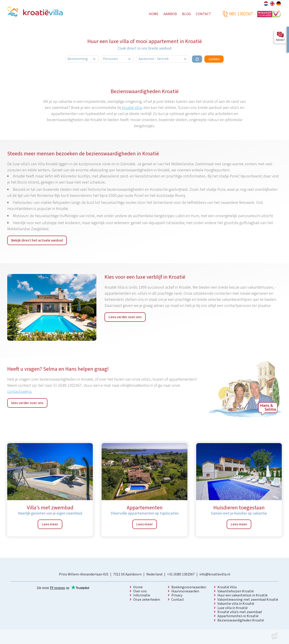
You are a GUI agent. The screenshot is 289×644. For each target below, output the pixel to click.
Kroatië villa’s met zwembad (240, 612)
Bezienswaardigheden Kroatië (241, 620)
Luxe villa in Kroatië (233, 608)
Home (138, 587)
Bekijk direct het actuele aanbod (37, 240)
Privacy (177, 595)
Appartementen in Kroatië (238, 616)
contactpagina (19, 392)
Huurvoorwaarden (185, 591)
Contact (178, 600)
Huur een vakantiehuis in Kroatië (242, 595)
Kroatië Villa (132, 108)
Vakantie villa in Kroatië (236, 604)
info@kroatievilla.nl (215, 574)
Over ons (140, 591)
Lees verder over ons (125, 317)
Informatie (142, 595)
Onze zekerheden (147, 600)
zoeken (214, 59)
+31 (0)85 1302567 (181, 574)
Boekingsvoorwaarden (189, 587)
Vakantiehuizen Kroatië (236, 591)
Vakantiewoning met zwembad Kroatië (248, 600)
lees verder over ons (27, 403)
